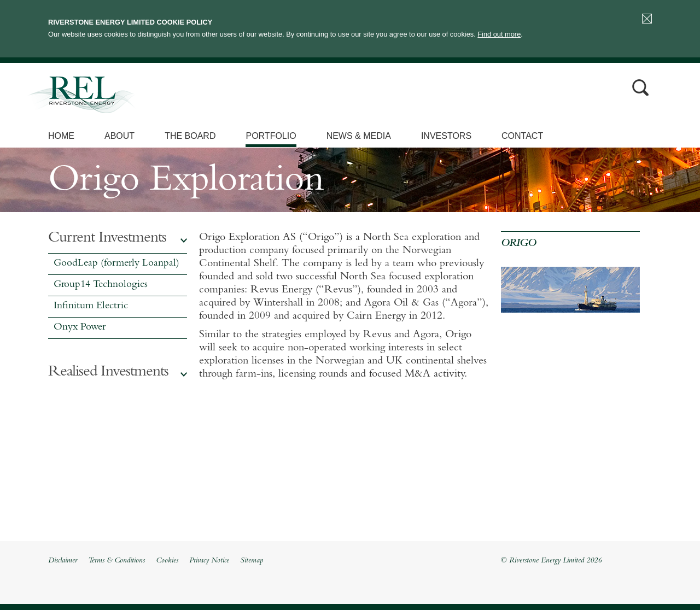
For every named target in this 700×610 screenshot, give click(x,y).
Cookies (167, 561)
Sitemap (252, 561)
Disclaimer (63, 561)
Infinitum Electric (91, 306)
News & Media (359, 136)
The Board (190, 136)
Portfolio (271, 136)
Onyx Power (80, 328)
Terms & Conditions (116, 561)
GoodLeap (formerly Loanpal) (116, 264)
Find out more (499, 34)
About (119, 136)
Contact (522, 136)
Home (61, 136)
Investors (446, 136)
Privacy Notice (209, 561)
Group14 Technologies (101, 285)
